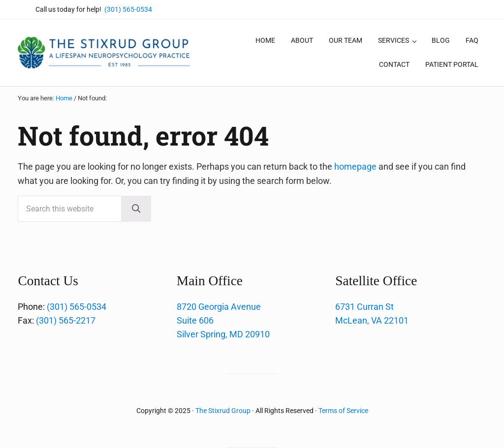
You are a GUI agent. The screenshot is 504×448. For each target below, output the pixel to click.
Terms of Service (343, 411)
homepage (355, 167)
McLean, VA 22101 (372, 321)
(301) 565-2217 (66, 321)
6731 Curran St (364, 307)
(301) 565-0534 (128, 9)
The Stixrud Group (223, 411)
